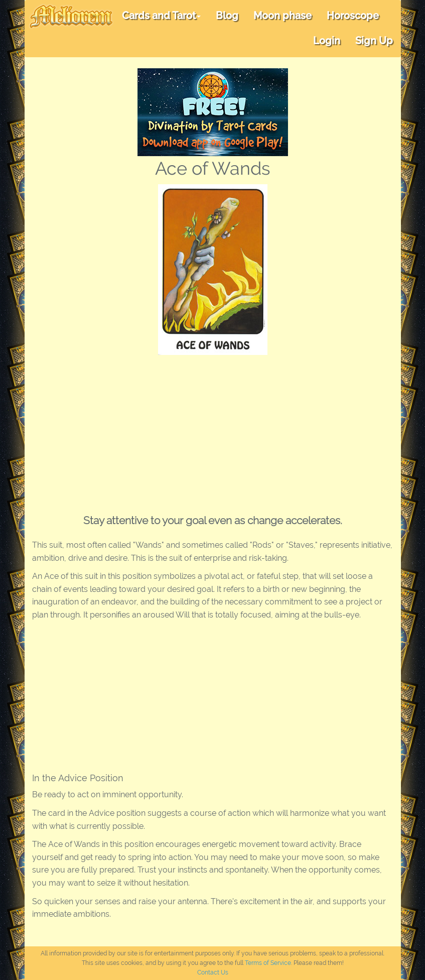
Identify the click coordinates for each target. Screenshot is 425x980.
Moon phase (282, 16)
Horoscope (353, 16)
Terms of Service (268, 963)
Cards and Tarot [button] (161, 16)
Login (327, 41)
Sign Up (374, 41)
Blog (227, 16)
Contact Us (213, 972)
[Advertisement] (213, 430)
